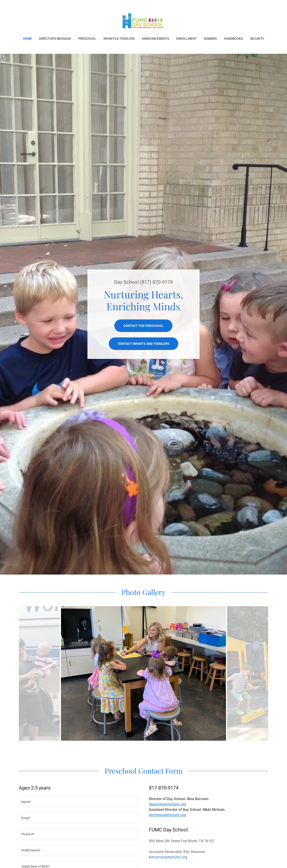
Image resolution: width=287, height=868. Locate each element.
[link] (143, 21)
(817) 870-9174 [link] (156, 282)
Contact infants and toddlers (143, 344)
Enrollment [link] (186, 39)
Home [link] (27, 39)
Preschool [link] (87, 39)
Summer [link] (210, 39)
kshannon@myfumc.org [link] (168, 857)
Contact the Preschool (143, 326)
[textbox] (78, 802)
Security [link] (257, 39)
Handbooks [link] (233, 39)
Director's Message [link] (55, 39)
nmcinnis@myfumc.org (167, 815)
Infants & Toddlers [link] (119, 39)
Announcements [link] (155, 39)
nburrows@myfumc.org (167, 804)
